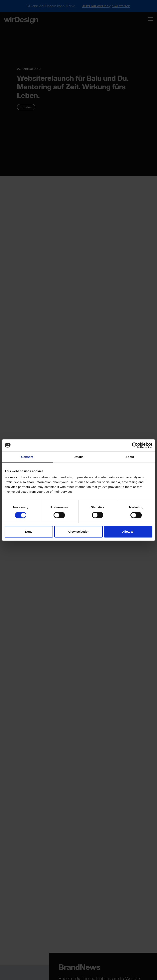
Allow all (128, 532)
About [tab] (130, 457)
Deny (29, 532)
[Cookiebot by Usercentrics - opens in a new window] (135, 445)
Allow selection (78, 532)
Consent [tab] (27, 457)
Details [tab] (78, 457)
